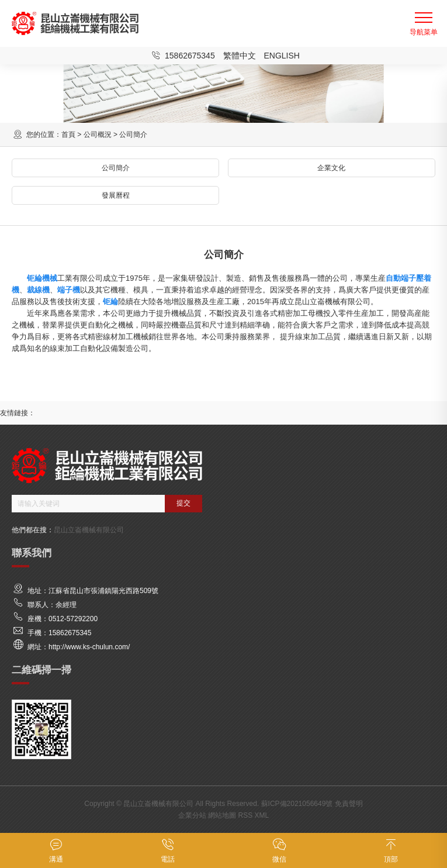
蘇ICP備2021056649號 (297, 804)
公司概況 (98, 135)
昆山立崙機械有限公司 (89, 530)
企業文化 (331, 168)
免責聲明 (349, 804)
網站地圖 (222, 815)
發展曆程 (116, 195)
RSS (245, 815)
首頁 (68, 135)
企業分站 (192, 815)
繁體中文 (240, 56)
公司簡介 (116, 168)
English (281, 56)
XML (262, 815)
